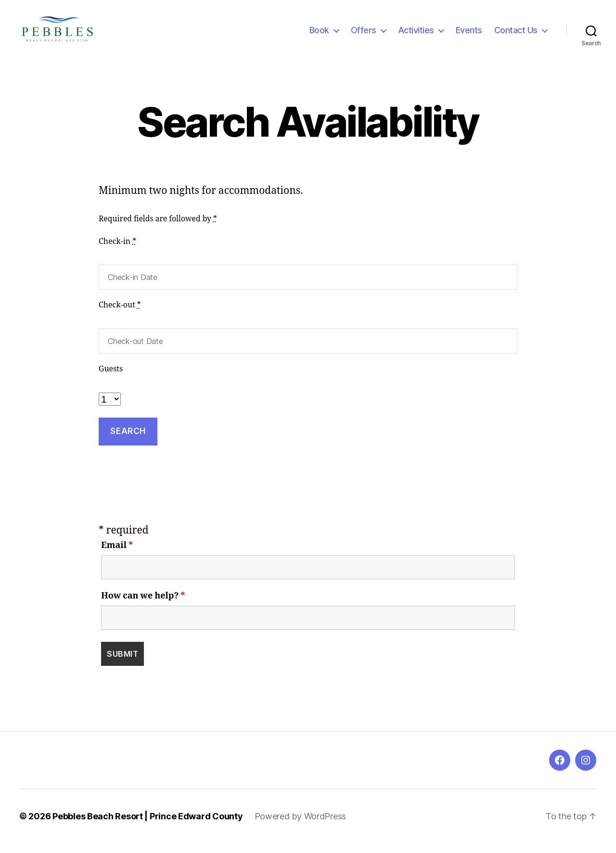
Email (117, 555)
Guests (111, 379)
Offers (364, 35)
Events (469, 35)
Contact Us (516, 35)
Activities (416, 35)
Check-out (120, 315)
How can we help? (143, 606)
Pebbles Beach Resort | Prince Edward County (148, 826)
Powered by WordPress (301, 826)
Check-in (117, 251)
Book (319, 35)
